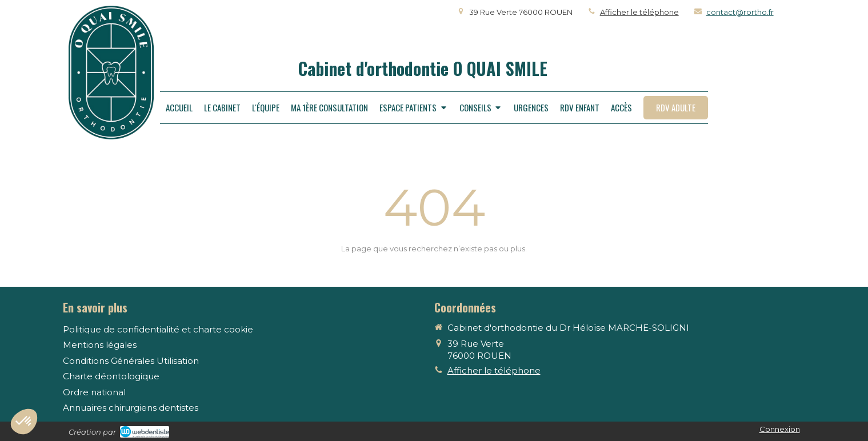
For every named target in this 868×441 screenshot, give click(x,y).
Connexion (780, 429)
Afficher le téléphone (639, 12)
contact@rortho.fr (740, 12)
